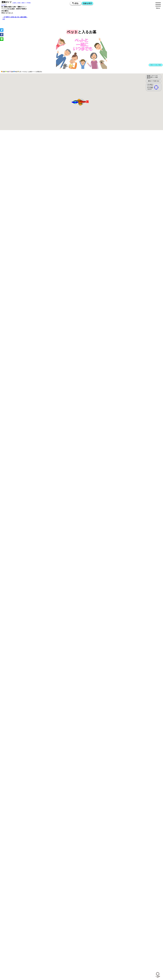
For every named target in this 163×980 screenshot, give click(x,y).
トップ (3, 5)
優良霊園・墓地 (10, 379)
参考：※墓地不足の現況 (62, 233)
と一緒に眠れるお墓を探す (81, 720)
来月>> (94, 270)
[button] (80, 102)
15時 (76, 289)
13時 (76, 286)
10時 (76, 283)
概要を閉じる (31, 174)
